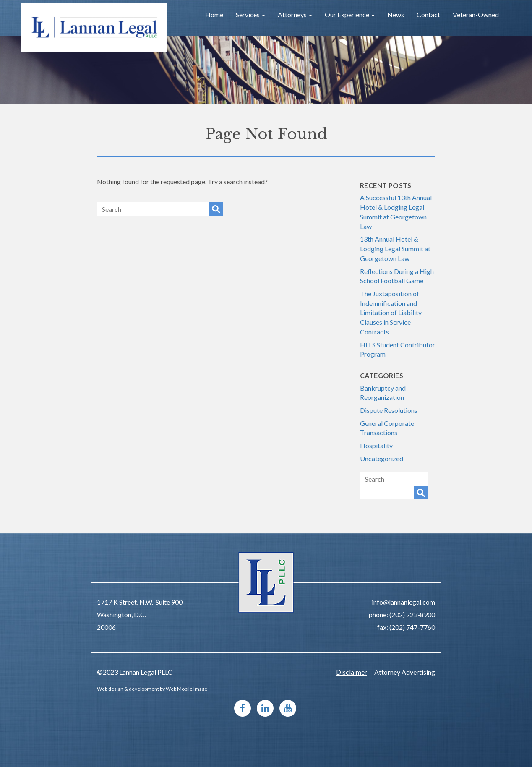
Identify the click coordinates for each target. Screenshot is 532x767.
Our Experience (350, 14)
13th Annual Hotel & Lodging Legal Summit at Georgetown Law (395, 248)
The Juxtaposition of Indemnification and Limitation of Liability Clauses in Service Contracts (391, 313)
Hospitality (376, 445)
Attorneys (295, 14)
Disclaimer (352, 672)
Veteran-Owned (476, 14)
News (396, 14)
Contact (428, 14)
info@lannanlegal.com (403, 602)
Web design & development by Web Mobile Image (152, 689)
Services (250, 14)
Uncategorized (382, 458)
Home (214, 14)
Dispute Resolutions (389, 410)
